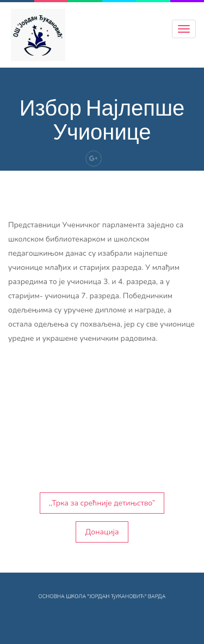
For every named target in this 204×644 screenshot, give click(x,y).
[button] (102, 452)
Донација (102, 532)
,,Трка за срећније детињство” (102, 503)
